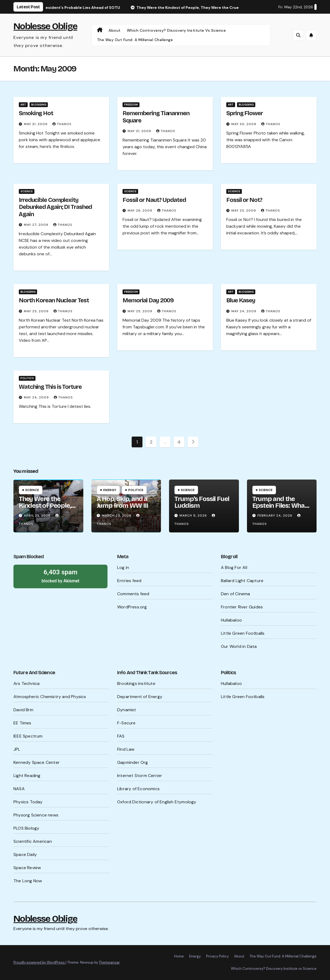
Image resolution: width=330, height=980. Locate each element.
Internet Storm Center (140, 776)
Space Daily (25, 854)
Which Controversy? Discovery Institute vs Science (176, 30)
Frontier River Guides (242, 607)
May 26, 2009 (141, 210)
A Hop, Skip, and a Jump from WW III (122, 502)
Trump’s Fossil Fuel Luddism (202, 502)
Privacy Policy (217, 956)
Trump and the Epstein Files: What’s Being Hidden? (282, 506)
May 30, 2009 (244, 124)
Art (23, 105)
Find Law (126, 749)
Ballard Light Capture (242, 581)
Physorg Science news (36, 815)
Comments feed (133, 594)
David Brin (23, 710)
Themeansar (109, 962)
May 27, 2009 (37, 225)
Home (179, 956)
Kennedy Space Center (37, 762)
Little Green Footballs (243, 633)
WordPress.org (132, 607)
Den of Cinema (236, 594)
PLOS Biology (26, 828)
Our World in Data (239, 646)
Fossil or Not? (244, 200)
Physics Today (28, 802)
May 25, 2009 (244, 210)
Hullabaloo (231, 620)
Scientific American (33, 841)
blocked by (60, 576)
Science (27, 191)
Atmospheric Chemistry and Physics (50, 697)
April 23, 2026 (38, 516)
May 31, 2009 (36, 124)
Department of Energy (140, 697)
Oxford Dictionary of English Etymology (157, 802)
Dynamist (127, 710)
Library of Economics (138, 789)
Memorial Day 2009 (148, 300)
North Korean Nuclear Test (54, 300)
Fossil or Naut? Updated (154, 200)
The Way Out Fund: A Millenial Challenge (135, 40)
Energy (110, 490)
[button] (298, 35)
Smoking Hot (36, 113)
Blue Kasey (241, 300)
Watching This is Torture (50, 387)
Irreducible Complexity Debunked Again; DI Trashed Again (55, 207)
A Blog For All (234, 567)
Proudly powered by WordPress (40, 962)
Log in (123, 567)
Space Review (27, 868)
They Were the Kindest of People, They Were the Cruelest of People (45, 509)
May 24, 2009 (244, 311)
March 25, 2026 (117, 516)
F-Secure (126, 723)
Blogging (39, 105)
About (115, 30)
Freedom (131, 105)
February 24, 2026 (275, 516)
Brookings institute (136, 683)
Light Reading (27, 776)
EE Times (22, 723)
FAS (121, 736)
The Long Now (28, 881)
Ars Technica (26, 683)
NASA (19, 789)
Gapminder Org (133, 762)
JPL (17, 749)
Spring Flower (245, 113)
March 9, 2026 (194, 516)
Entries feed (129, 581)
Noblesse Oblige (45, 26)
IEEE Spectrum (28, 736)
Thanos (62, 124)
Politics (27, 378)
